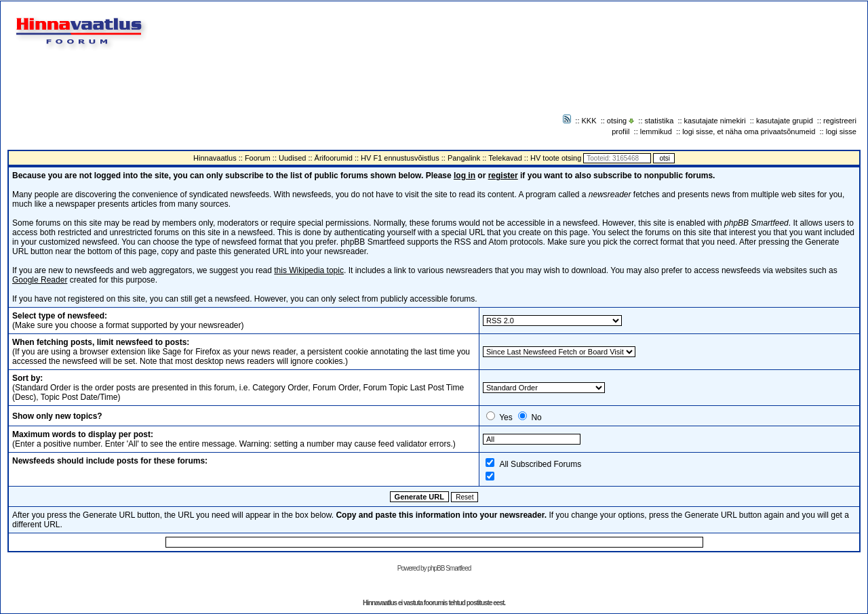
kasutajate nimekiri (715, 121)
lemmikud (656, 131)
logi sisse (841, 131)
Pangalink (464, 158)
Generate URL (419, 497)
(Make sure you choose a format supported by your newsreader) (128, 321)
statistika (659, 121)
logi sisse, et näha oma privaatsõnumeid (749, 131)
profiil (620, 131)
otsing (617, 121)
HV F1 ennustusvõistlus (400, 158)
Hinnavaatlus (215, 158)
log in (465, 176)
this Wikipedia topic (309, 270)
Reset (465, 497)
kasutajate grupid (785, 121)
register (503, 176)
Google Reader (40, 280)
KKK (589, 121)
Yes (506, 417)
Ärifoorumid (334, 158)
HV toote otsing (556, 158)
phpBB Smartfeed (449, 568)
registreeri (840, 121)
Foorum (258, 158)
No (536, 417)
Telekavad (505, 158)
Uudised (292, 158)
